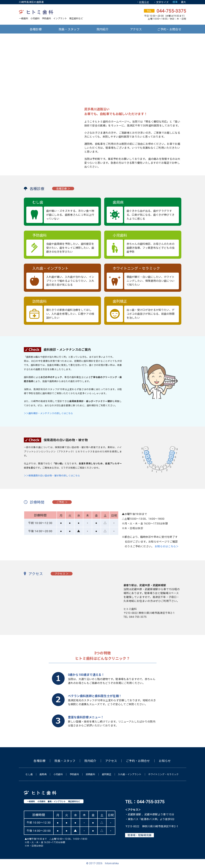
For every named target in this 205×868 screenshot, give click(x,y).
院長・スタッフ (69, 29)
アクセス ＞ (62, 574)
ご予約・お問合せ (169, 29)
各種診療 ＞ (64, 189)
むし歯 (29, 774)
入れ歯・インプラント (130, 774)
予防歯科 (74, 774)
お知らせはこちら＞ (167, 546)
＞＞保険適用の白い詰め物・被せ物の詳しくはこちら (52, 476)
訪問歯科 (90, 774)
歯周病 (43, 774)
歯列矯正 (107, 774)
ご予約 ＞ (62, 502)
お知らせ (144, 2)
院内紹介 (102, 29)
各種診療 (36, 29)
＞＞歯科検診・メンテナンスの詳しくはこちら (48, 413)
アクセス (136, 29)
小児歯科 (58, 774)
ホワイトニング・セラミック (163, 774)
